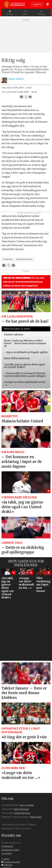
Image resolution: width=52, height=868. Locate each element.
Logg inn (37, 4)
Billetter (25, 14)
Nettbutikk (42, 14)
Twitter (6, 859)
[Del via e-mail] (30, 97)
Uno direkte (7, 853)
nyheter (8, 259)
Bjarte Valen (36, 817)
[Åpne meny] (48, 4)
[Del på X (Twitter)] (26, 97)
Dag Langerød (27, 805)
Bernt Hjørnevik (21, 809)
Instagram (8, 865)
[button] (48, 568)
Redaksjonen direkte (10, 850)
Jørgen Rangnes (22, 813)
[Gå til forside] (14, 4)
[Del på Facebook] (22, 97)
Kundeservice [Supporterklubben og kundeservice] (7, 846)
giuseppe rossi (24, 259)
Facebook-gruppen (12, 862)
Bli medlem (9, 14)
